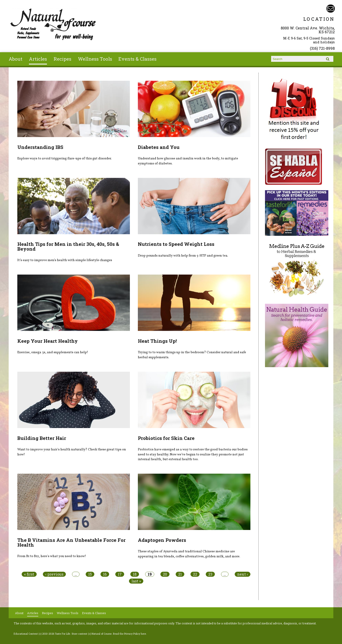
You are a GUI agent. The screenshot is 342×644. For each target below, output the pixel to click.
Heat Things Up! (157, 341)
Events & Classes (138, 59)
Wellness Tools (95, 59)
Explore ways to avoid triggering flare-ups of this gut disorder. (64, 158)
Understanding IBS (40, 147)
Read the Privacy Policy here (130, 634)
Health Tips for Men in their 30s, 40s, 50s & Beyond (68, 246)
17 (120, 574)
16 (105, 574)
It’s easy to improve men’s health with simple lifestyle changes (65, 260)
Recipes (62, 59)
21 (180, 574)
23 (210, 574)
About (15, 59)
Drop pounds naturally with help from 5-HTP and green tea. (183, 256)
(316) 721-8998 (322, 48)
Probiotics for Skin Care (166, 438)
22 (195, 574)
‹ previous (54, 574)
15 (90, 574)
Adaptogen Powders (162, 540)
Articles (38, 59)
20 (165, 574)
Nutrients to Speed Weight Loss (176, 244)
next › (243, 574)
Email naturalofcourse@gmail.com (330, 9)
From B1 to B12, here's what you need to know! (52, 556)
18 (135, 574)
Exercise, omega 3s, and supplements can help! (53, 352)
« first (29, 574)
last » (136, 581)
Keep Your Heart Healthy (48, 341)
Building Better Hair (42, 438)
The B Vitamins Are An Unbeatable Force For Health (71, 542)
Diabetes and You (159, 147)
